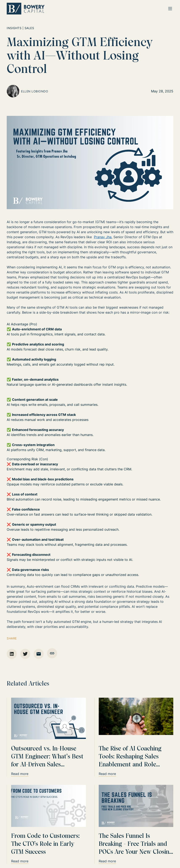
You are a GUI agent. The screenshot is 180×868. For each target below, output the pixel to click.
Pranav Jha (103, 237)
